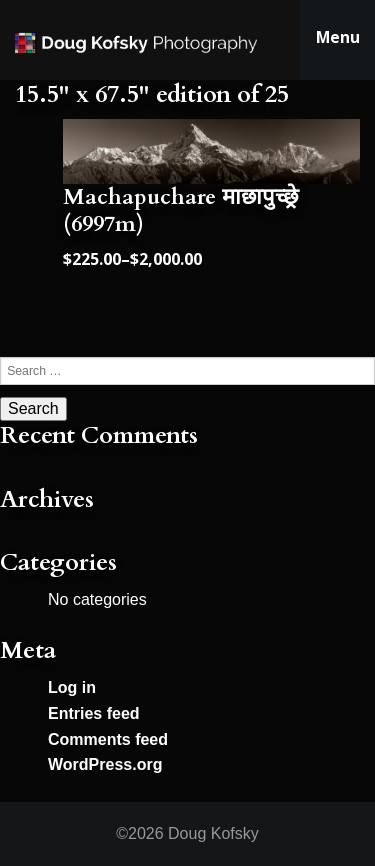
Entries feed (94, 713)
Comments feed (108, 739)
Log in (72, 687)
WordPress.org (105, 764)
